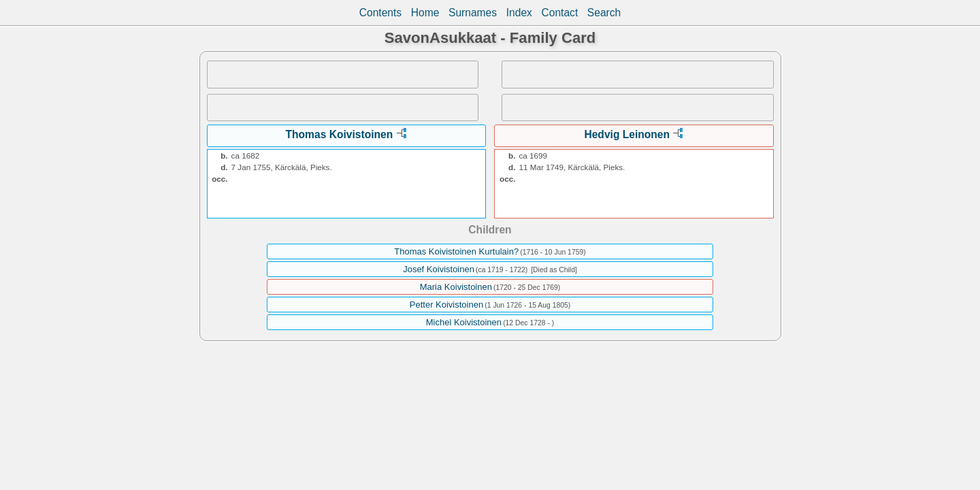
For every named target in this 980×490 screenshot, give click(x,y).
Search (604, 13)
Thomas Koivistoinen (340, 134)
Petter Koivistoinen (446, 305)
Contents (380, 13)
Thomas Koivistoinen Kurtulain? (456, 251)
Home (425, 13)
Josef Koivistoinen (439, 269)
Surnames (473, 13)
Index (519, 13)
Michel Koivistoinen (464, 322)
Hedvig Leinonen (627, 134)
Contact (559, 13)
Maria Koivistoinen (456, 287)
